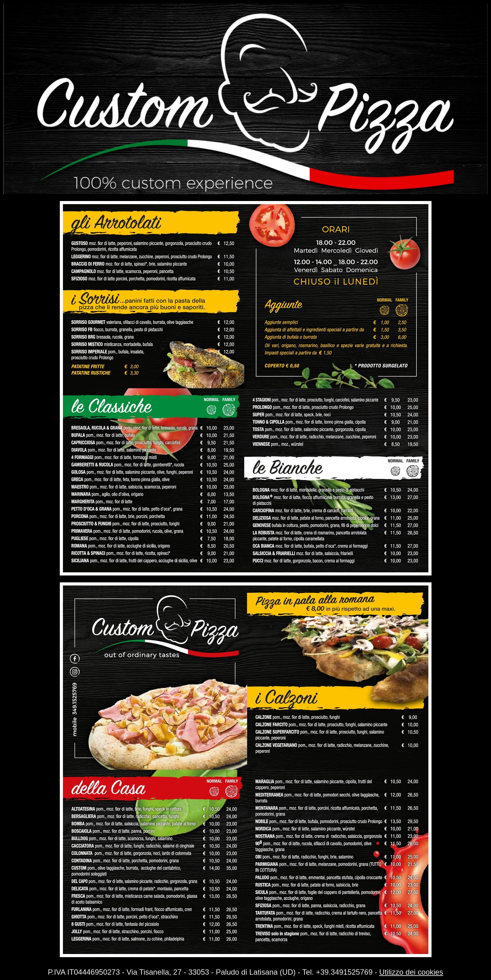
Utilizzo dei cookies (411, 972)
